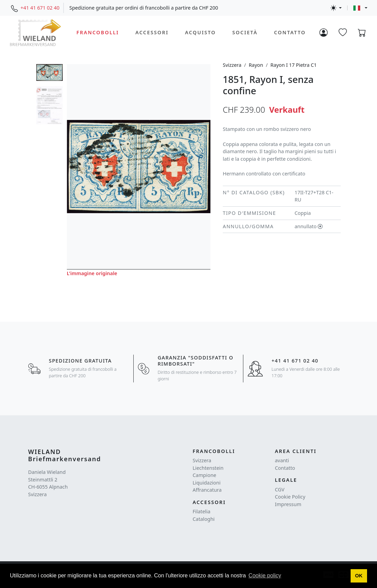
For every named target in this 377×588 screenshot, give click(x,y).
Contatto (290, 32)
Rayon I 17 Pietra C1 (294, 65)
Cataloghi (204, 519)
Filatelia (202, 511)
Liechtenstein (208, 468)
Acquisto (200, 32)
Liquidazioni (206, 483)
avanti (282, 460)
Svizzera (232, 65)
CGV (280, 489)
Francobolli (98, 32)
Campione (204, 475)
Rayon (256, 65)
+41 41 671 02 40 (40, 8)
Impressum (288, 504)
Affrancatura (207, 490)
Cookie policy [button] (265, 575)
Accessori (152, 32)
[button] (359, 576)
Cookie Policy (290, 497)
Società (245, 32)
